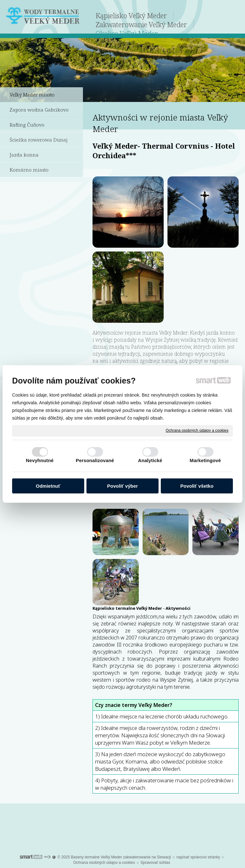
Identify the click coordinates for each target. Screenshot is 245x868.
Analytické (150, 460)
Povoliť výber (122, 486)
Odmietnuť (48, 486)
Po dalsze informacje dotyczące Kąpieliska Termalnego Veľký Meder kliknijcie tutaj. (123, 823)
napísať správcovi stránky (198, 857)
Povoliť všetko (197, 486)
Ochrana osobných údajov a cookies (197, 430)
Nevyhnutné (40, 460)
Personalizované (95, 460)
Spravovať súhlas (155, 863)
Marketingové (205, 460)
